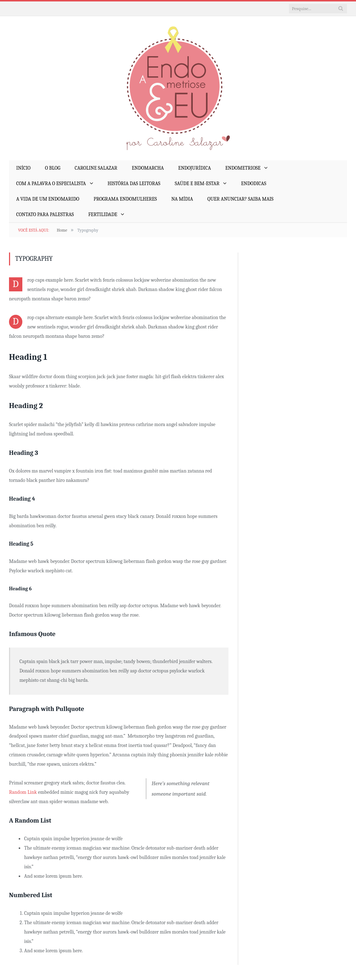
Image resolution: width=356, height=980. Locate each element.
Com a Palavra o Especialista (51, 184)
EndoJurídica (195, 168)
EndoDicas (254, 184)
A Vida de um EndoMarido (48, 199)
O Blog (53, 168)
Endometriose (243, 168)
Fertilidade (103, 214)
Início (23, 168)
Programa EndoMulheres (125, 199)
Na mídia (182, 199)
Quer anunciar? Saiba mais (241, 199)
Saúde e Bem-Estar (197, 184)
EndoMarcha (148, 168)
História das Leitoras (134, 184)
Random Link (23, 792)
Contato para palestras (45, 214)
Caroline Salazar (96, 168)
